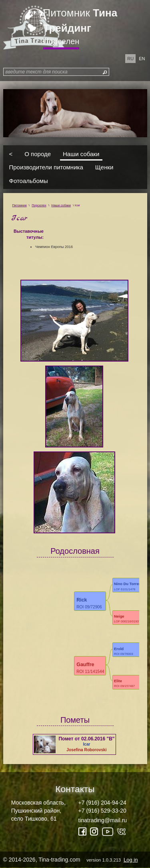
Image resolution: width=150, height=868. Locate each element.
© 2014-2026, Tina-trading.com (71, 860)
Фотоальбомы (29, 180)
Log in (131, 860)
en (142, 59)
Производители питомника (46, 167)
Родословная (75, 551)
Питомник (80, 20)
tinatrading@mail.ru (103, 820)
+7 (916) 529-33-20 (102, 811)
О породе (38, 153)
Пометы (75, 720)
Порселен (61, 41)
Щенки (104, 167)
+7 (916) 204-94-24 (102, 803)
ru (130, 59)
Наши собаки (81, 153)
